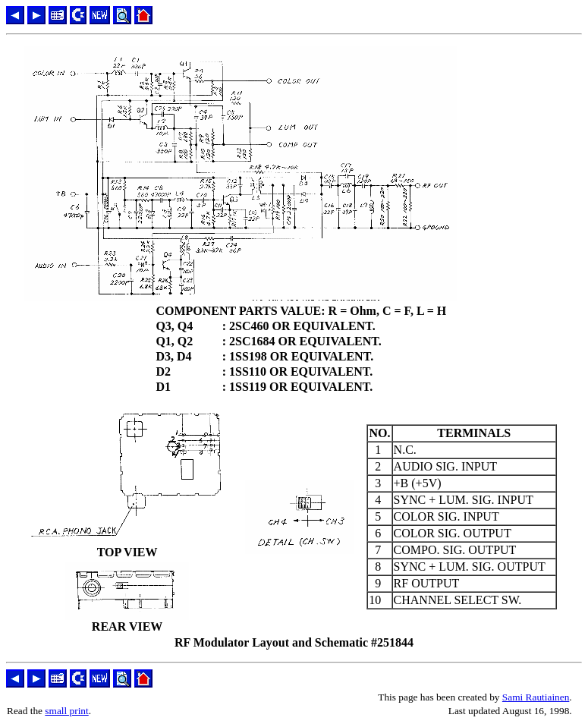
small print (66, 711)
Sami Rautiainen (536, 697)
